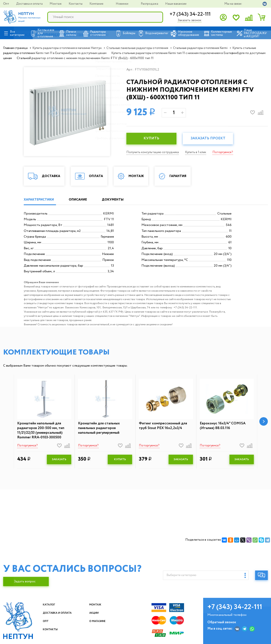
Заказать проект (212, 139)
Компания (97, 4)
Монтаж (56, 4)
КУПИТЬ (153, 139)
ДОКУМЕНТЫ (125, 200)
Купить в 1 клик (200, 152)
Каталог (51, 606)
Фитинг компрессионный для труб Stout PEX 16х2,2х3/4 (165, 426)
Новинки (122, 4)
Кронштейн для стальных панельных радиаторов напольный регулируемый (100, 429)
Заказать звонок (189, 20)
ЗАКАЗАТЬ (59, 461)
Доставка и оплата (30, 4)
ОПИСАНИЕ (85, 200)
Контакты (76, 4)
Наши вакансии (176, 4)
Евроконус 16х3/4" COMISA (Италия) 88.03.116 (224, 426)
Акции (96, 614)
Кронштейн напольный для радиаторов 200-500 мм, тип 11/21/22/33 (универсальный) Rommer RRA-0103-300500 (42, 431)
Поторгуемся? (228, 152)
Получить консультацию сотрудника (154, 152)
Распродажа (150, 4)
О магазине (101, 623)
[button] (264, 422)
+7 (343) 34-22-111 (190, 14)
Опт (6, 4)
